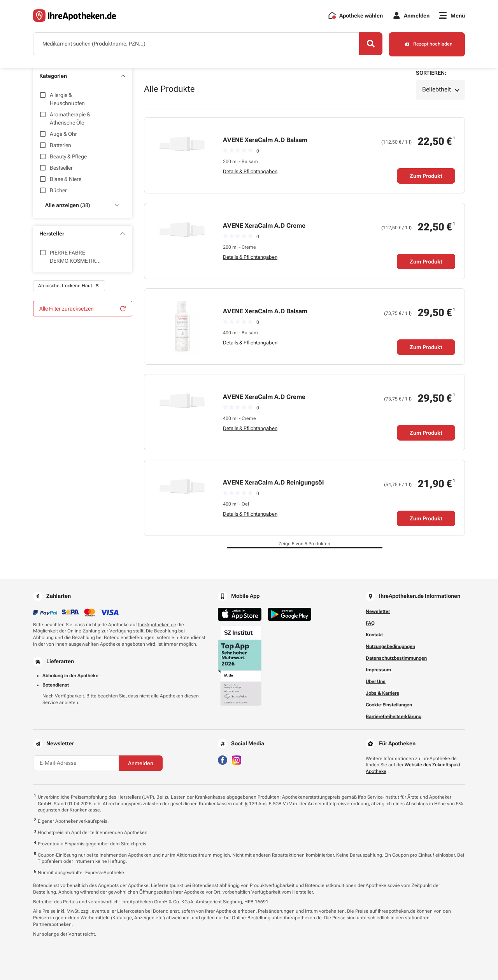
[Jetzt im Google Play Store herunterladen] (289, 614)
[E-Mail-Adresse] (76, 763)
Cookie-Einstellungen (389, 705)
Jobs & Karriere (382, 693)
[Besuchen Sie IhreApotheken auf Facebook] (223, 760)
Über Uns (376, 681)
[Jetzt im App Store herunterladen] (240, 614)
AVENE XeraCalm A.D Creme (264, 226)
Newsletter (378, 611)
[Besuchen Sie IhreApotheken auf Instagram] (237, 760)
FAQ (370, 623)
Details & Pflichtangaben (250, 171)
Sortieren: (431, 73)
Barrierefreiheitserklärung (394, 717)
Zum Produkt (426, 176)
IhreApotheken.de (157, 625)
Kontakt (374, 635)
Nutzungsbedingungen (390, 646)
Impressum (378, 670)
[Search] (370, 44)
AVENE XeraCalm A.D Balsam (265, 140)
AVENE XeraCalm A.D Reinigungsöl (273, 482)
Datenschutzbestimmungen (396, 658)
